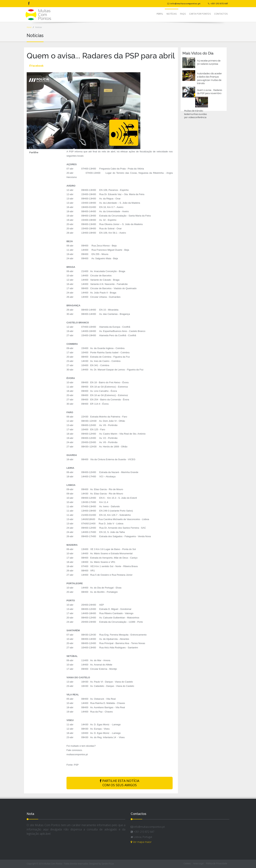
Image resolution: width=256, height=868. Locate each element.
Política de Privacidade (217, 863)
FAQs (183, 14)
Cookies (187, 863)
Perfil (160, 14)
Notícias (172, 14)
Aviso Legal (198, 863)
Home (29, 27)
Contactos (221, 14)
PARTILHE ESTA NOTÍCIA (120, 783)
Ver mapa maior (141, 842)
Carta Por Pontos (200, 14)
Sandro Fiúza (108, 864)
